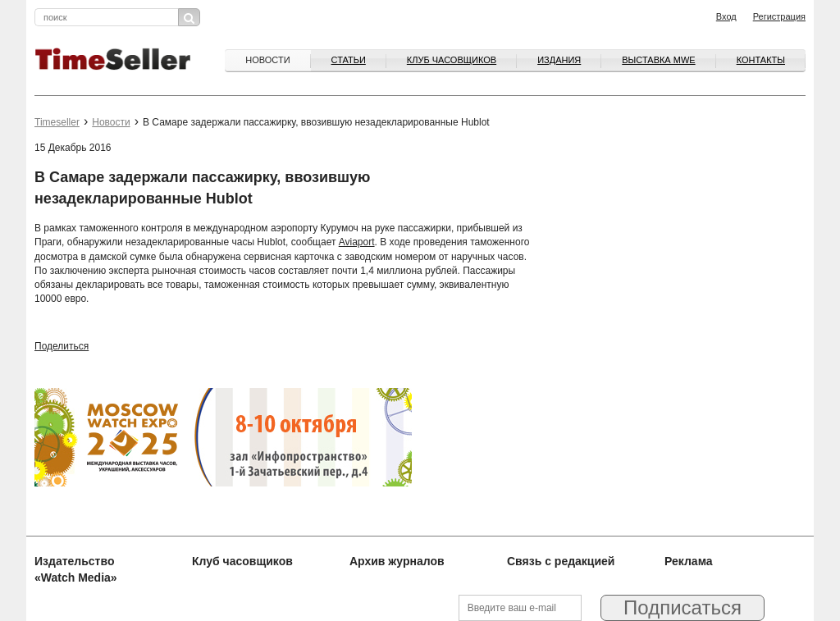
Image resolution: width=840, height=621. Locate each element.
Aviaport (357, 242)
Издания (559, 60)
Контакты (761, 60)
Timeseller (57, 122)
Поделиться (62, 346)
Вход (726, 16)
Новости (267, 60)
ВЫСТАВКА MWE (658, 60)
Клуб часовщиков (452, 60)
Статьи (349, 60)
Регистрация (779, 16)
